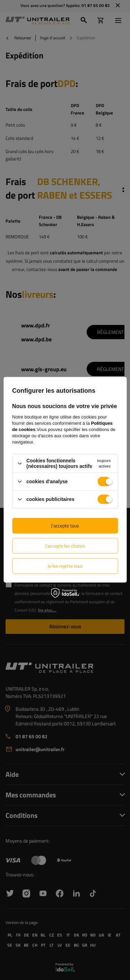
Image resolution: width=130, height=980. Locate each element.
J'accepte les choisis (65, 546)
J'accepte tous (65, 525)
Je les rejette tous (65, 566)
